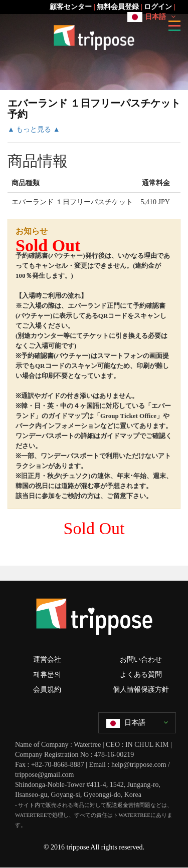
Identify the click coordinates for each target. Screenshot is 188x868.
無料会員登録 (118, 7)
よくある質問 (141, 675)
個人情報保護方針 (141, 690)
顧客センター (71, 7)
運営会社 (47, 660)
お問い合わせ (141, 660)
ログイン (158, 7)
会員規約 (47, 690)
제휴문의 (47, 675)
